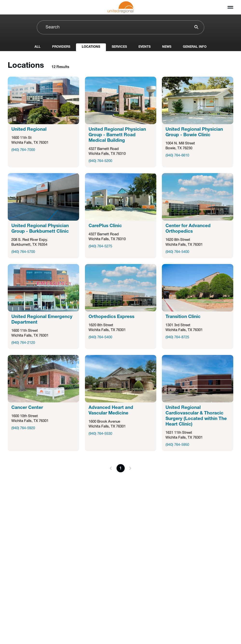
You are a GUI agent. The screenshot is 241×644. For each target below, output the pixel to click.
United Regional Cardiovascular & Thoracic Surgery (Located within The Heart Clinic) (196, 416)
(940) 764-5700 (23, 252)
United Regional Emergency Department (42, 320)
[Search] (196, 28)
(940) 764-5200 (100, 161)
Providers (61, 47)
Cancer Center (27, 408)
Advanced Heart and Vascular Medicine (111, 411)
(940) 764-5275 (100, 247)
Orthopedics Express (111, 317)
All (38, 47)
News (167, 47)
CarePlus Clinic (105, 226)
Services (119, 47)
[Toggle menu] (230, 7)
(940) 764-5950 (177, 445)
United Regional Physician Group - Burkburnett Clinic (40, 229)
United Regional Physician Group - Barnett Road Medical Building (117, 135)
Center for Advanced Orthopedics (188, 229)
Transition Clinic (183, 317)
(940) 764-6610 (177, 156)
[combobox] (120, 27)
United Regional (29, 130)
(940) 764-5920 (23, 428)
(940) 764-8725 (177, 337)
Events (145, 47)
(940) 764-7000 (23, 150)
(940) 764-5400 (177, 252)
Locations (91, 47)
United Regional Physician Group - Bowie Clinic (194, 132)
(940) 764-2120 (23, 343)
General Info (195, 47)
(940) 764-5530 (100, 434)
